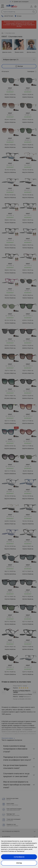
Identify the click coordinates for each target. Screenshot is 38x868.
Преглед (19, 863)
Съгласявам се (19, 857)
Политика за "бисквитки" (16, 851)
